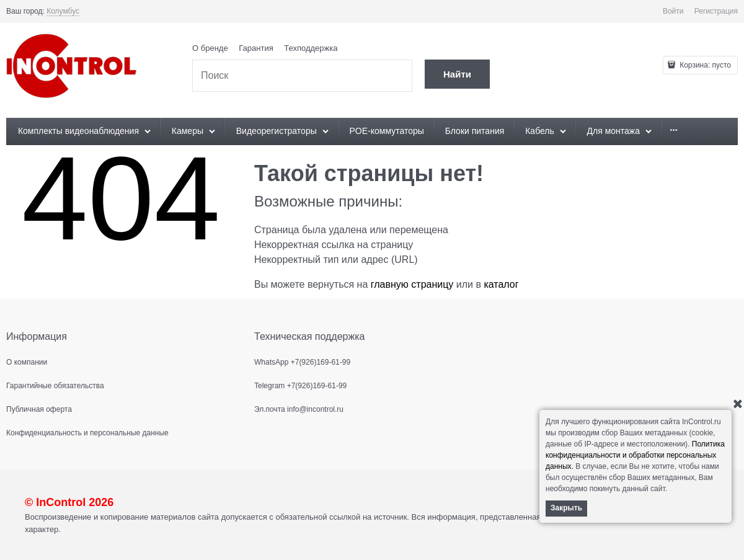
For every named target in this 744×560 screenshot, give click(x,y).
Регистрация (716, 11)
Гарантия (256, 48)
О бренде (210, 48)
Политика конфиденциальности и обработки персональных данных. (635, 455)
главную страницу (412, 284)
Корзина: (704, 65)
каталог (501, 284)
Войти (673, 11)
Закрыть (566, 508)
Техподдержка (311, 48)
